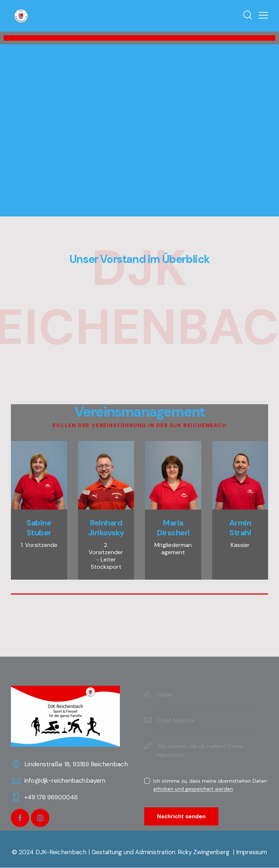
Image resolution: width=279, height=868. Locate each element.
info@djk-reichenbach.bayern (67, 780)
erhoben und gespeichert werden (193, 789)
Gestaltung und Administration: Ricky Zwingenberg (161, 852)
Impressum (255, 852)
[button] (263, 16)
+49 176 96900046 (52, 797)
